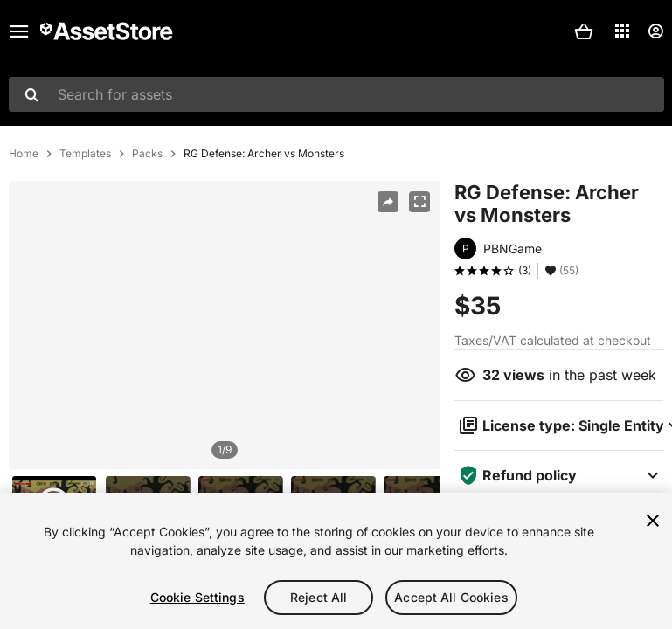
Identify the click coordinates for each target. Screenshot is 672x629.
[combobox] (336, 94)
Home (24, 154)
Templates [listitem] (85, 154)
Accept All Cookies (451, 597)
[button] (584, 31)
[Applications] (622, 31)
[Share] (388, 202)
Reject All (319, 597)
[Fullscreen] (419, 202)
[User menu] (655, 31)
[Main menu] (19, 31)
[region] (225, 325)
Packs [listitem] (147, 154)
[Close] (653, 521)
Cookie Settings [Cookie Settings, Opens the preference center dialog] (197, 597)
